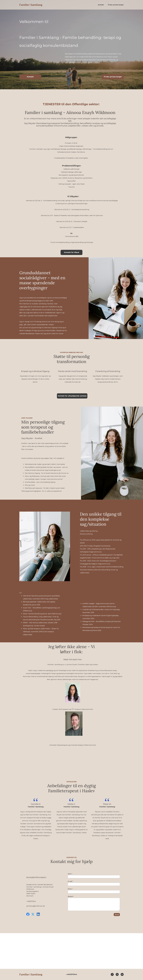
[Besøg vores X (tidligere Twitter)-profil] (33, 914)
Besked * (71, 896)
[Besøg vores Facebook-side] (28, 914)
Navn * (70, 874)
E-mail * (70, 881)
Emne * (70, 889)
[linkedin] (38, 914)
